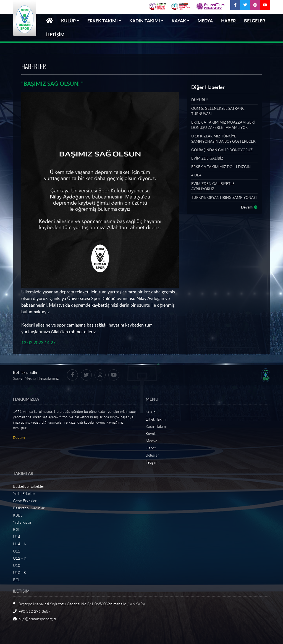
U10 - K (20, 573)
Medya (151, 441)
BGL (17, 529)
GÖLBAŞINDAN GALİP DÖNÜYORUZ (222, 150)
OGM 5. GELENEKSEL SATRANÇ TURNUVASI (218, 111)
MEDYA (205, 21)
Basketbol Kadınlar (29, 508)
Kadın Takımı (156, 426)
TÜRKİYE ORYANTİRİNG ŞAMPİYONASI (224, 197)
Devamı (249, 207)
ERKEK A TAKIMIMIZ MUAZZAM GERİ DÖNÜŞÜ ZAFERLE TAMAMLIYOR (223, 125)
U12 (17, 551)
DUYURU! (199, 100)
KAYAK (179, 21)
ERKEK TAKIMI (103, 21)
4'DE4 (196, 175)
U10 (17, 565)
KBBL (18, 515)
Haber (151, 448)
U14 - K (20, 544)
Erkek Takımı (156, 419)
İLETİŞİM (55, 34)
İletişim (151, 462)
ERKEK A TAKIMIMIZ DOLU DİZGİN (221, 167)
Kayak (151, 433)
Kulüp (151, 412)
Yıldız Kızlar (22, 522)
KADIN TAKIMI (145, 21)
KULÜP (68, 21)
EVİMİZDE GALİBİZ (207, 158)
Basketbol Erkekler (29, 486)
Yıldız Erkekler (24, 493)
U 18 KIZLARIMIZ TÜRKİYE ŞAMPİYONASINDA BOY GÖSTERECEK (223, 139)
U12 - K (20, 558)
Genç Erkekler (25, 501)
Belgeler (152, 455)
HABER (228, 21)
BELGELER (255, 21)
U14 (17, 537)
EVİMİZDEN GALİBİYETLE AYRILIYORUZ (213, 186)
